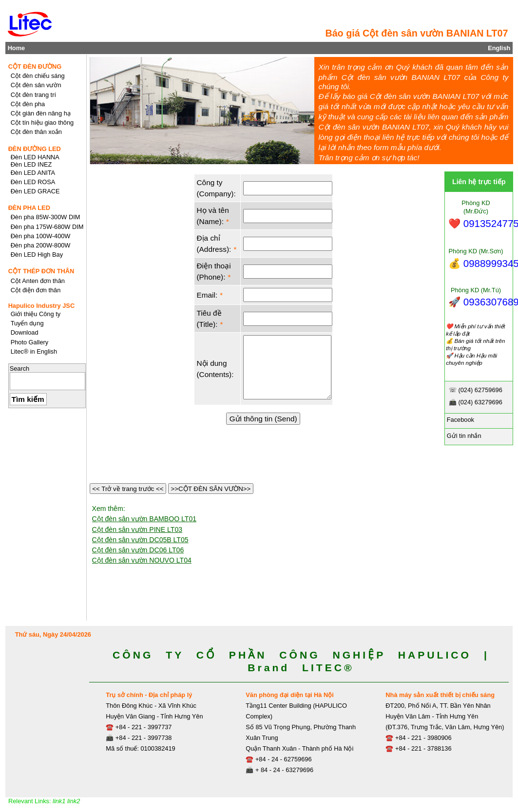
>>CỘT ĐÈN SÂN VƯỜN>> (211, 489)
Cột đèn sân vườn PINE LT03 (137, 529)
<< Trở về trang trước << (128, 489)
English (499, 48)
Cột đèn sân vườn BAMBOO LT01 (144, 519)
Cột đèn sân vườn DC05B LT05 (140, 540)
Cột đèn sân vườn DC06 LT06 (138, 550)
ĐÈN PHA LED (29, 208)
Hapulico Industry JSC (42, 306)
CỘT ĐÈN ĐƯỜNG (35, 66)
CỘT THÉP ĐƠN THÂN (41, 271)
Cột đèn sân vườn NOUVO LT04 (142, 560)
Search (20, 368)
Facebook (460, 420)
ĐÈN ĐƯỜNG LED (35, 149)
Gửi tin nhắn (463, 436)
